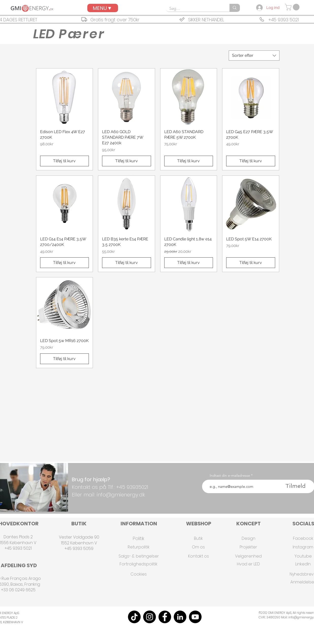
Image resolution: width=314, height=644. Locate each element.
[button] (293, 7)
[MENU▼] (103, 8)
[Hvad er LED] (249, 564)
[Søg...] (194, 9)
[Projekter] (249, 547)
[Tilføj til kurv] (65, 161)
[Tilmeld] (295, 486)
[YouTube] (195, 617)
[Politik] (139, 538)
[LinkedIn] (180, 617)
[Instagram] (150, 617)
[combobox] (254, 56)
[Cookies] (139, 574)
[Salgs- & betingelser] (139, 556)
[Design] (249, 538)
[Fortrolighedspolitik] (138, 564)
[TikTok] (134, 617)
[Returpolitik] (139, 547)
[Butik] (199, 538)
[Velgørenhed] (249, 556)
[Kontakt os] (199, 556)
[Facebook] (165, 617)
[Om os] (199, 547)
